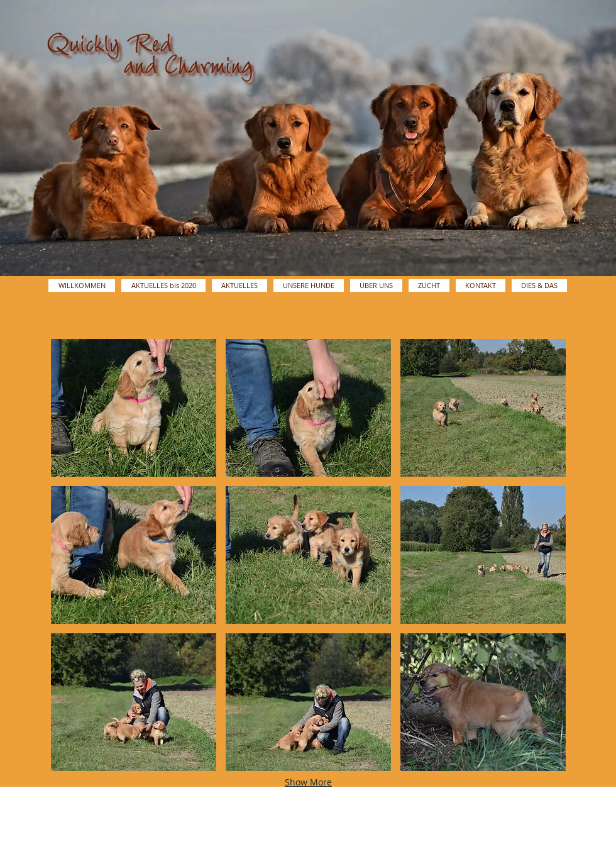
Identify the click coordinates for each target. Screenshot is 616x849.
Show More (308, 782)
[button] (134, 408)
